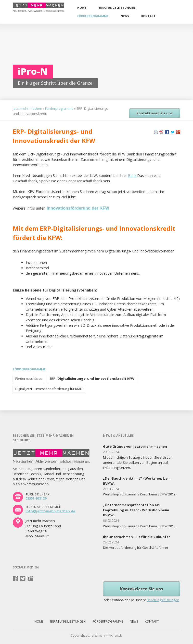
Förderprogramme (93, 16)
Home (82, 8)
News (125, 16)
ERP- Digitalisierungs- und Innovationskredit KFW (92, 379)
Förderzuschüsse (29, 379)
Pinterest (30, 579)
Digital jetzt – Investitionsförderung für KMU (49, 389)
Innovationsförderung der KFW (78, 208)
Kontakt (148, 16)
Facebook (15, 579)
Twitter (23, 579)
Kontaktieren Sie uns (155, 113)
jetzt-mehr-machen (27, 108)
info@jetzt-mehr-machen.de (50, 511)
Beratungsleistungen (117, 8)
